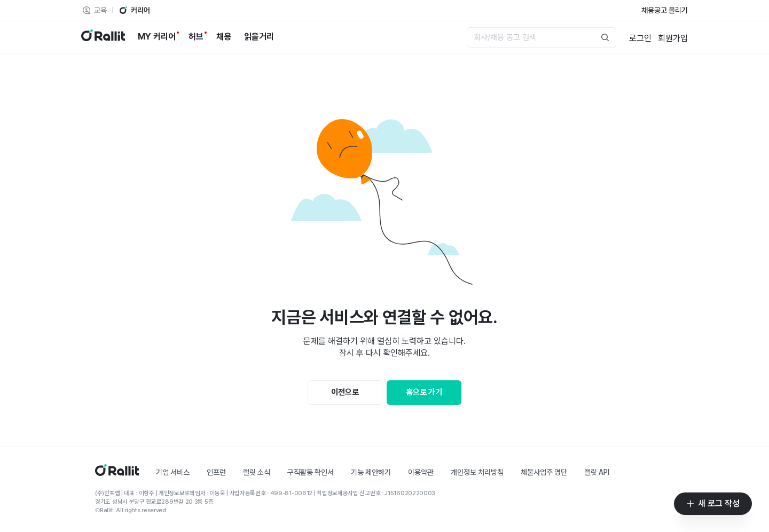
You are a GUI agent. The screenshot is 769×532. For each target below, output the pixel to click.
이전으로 (345, 392)
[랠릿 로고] (103, 37)
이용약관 (421, 472)
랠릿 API (597, 472)
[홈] (117, 473)
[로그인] (640, 37)
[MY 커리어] (157, 37)
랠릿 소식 (257, 472)
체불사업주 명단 (544, 472)
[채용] (224, 37)
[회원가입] (673, 37)
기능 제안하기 (371, 472)
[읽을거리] (259, 37)
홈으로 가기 (424, 392)
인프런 (216, 472)
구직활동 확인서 (311, 472)
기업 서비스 (173, 472)
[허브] (196, 37)
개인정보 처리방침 (477, 472)
